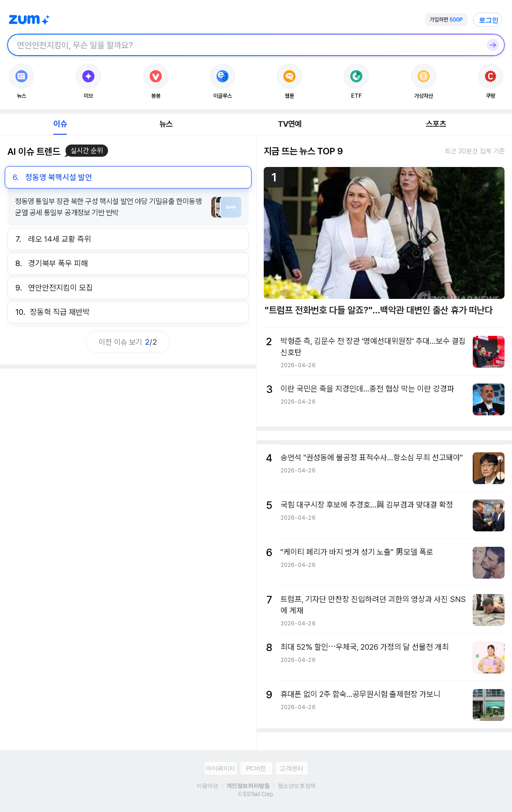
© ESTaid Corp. (256, 794)
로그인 (489, 20)
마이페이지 (220, 768)
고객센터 (291, 768)
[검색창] (244, 45)
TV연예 (290, 124)
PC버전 (256, 768)
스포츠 (436, 124)
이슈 (60, 124)
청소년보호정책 (297, 786)
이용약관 (207, 786)
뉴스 (166, 124)
